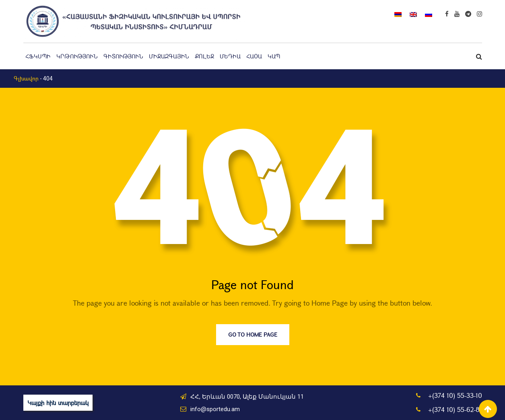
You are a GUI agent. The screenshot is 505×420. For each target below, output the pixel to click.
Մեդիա (230, 56)
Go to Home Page (253, 334)
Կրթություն (77, 56)
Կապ (274, 56)
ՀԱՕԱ (254, 56)
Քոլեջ (204, 56)
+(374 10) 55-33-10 (455, 395)
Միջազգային (169, 56)
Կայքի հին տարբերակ (58, 403)
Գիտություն (123, 56)
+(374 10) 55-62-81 (455, 409)
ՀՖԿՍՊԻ (38, 56)
